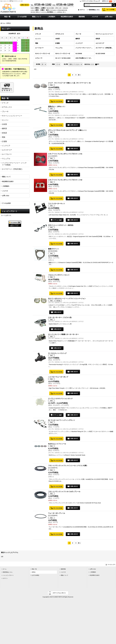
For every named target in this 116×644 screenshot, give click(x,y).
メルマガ (5, 191)
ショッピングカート (8, 575)
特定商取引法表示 (8, 181)
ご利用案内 (6, 186)
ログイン (82, 10)
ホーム (5, 569)
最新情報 (63, 569)
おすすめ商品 (35, 575)
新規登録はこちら (94, 10)
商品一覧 (34, 569)
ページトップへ (112, 565)
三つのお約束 (6, 203)
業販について (6, 177)
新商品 (34, 572)
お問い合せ (6, 196)
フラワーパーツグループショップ (91, 1)
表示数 (38, 64)
